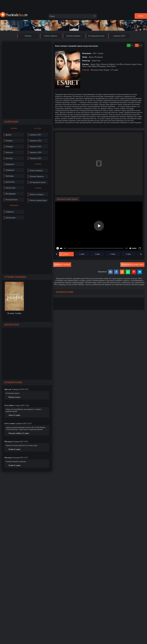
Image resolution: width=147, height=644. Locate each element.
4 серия (113, 254)
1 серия (66, 254)
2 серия (82, 254)
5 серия (128, 254)
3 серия (97, 254)
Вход (141, 16)
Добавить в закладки (62, 265)
